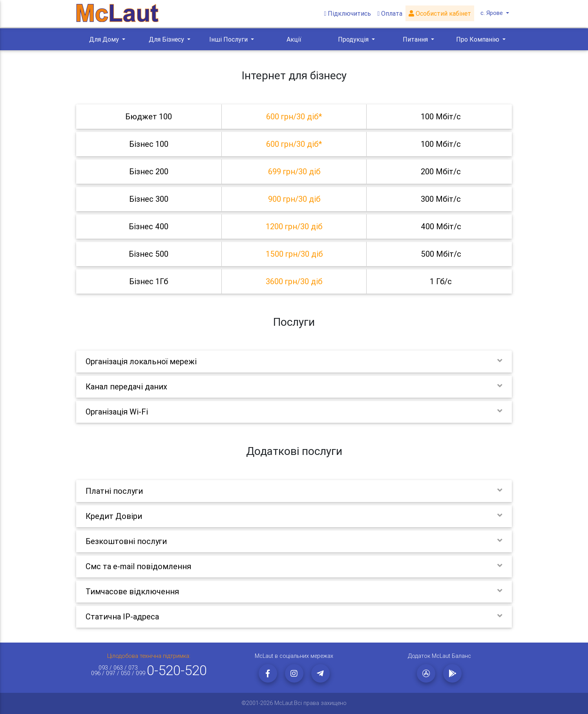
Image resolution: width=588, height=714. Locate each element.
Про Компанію (478, 39)
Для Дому (105, 39)
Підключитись (349, 14)
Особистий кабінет (441, 14)
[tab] (294, 117)
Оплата (391, 14)
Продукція (354, 39)
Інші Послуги (229, 39)
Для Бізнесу (167, 39)
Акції (294, 39)
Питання (416, 39)
